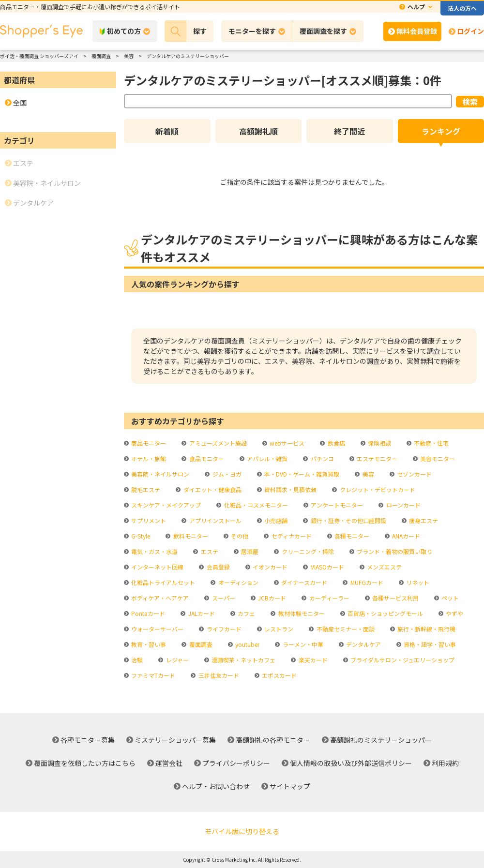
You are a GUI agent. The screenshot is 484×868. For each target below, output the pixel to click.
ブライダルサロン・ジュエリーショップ (402, 660)
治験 (136, 660)
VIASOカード (327, 567)
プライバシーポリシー (236, 763)
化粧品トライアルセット (162, 582)
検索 (470, 102)
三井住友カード (218, 675)
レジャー (177, 660)
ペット (449, 598)
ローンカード (403, 505)
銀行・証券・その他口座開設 (348, 520)
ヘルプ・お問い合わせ (216, 786)
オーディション (238, 582)
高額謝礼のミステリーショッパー (381, 740)
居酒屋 (249, 551)
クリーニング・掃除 (307, 551)
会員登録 (218, 567)
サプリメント (148, 520)
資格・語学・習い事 (429, 644)
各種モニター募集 (88, 740)
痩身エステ (423, 520)
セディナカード (291, 536)
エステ (209, 551)
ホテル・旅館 (148, 458)
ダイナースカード (303, 582)
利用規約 (445, 763)
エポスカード (279, 675)
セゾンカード (414, 474)
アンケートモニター (336, 505)
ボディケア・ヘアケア (159, 598)
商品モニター (148, 443)
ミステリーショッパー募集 (175, 740)
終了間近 (349, 131)
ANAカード (405, 536)
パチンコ (322, 458)
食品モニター (206, 458)
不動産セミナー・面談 (345, 629)
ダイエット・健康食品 (212, 489)
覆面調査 (200, 644)
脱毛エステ (145, 489)
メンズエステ (384, 567)
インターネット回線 (157, 567)
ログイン (470, 31)
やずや (454, 613)
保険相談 (379, 443)
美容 (368, 474)
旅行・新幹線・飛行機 (426, 629)
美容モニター (437, 458)
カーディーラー (329, 598)
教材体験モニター (301, 613)
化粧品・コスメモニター (255, 505)
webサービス (286, 443)
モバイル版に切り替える (242, 831)
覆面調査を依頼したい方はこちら (85, 763)
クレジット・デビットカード (377, 489)
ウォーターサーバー (157, 629)
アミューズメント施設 (217, 443)
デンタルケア (363, 644)
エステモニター (376, 458)
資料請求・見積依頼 (290, 489)
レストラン (278, 629)
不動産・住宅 (431, 443)
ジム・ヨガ (226, 474)
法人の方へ (462, 8)
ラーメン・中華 (302, 644)
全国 (20, 103)
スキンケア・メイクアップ (165, 505)
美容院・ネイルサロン (159, 474)
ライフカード (223, 629)
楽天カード (312, 660)
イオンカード (269, 567)
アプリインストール (215, 520)
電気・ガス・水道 (154, 551)
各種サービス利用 (395, 598)
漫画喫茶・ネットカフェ (243, 660)
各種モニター (351, 536)
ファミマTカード (152, 675)
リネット (417, 582)
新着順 (167, 131)
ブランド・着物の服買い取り (394, 551)
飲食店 (336, 443)
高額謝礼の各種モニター (273, 740)
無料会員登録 (417, 31)
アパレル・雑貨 (266, 458)
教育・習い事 (148, 644)
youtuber (247, 644)
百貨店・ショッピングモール (385, 613)
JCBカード (271, 598)
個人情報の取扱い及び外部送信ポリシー (351, 763)
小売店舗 (275, 520)
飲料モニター (190, 536)
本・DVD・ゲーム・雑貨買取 (301, 474)
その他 (239, 536)
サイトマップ (290, 786)
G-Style (140, 536)
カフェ (246, 613)
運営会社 (169, 763)
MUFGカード (366, 582)
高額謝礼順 (258, 131)
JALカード (201, 613)
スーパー (223, 598)
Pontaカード (147, 613)
